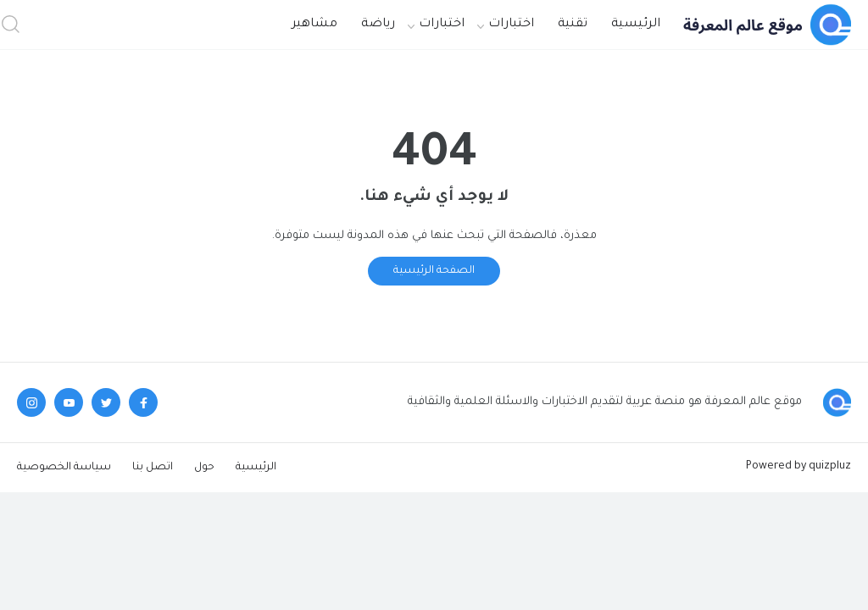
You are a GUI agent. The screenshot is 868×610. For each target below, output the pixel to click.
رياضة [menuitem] (378, 25)
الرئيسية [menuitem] (636, 25)
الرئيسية (256, 468)
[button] (11, 25)
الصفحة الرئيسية (434, 271)
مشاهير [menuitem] (314, 25)
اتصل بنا (153, 468)
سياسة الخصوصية (64, 468)
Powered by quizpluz (798, 467)
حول (204, 468)
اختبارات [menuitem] (511, 25)
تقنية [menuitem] (573, 25)
